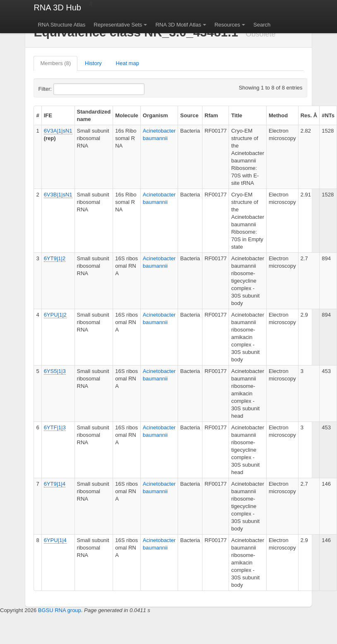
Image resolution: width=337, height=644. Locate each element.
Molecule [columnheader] (127, 115)
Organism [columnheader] (155, 115)
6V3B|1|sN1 (58, 195)
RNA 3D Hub (57, 7)
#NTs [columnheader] (328, 115)
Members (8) (55, 63)
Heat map (128, 63)
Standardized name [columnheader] (94, 115)
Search (262, 25)
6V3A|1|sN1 (58, 131)
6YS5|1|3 (55, 371)
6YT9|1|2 (55, 258)
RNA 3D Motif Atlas (178, 25)
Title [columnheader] (237, 115)
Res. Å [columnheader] (309, 115)
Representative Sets (118, 25)
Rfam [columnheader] (211, 115)
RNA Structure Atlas (61, 25)
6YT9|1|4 (55, 484)
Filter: (65, 89)
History (93, 63)
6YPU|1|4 (55, 540)
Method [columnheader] (278, 115)
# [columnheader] (37, 115)
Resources (227, 25)
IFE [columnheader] (48, 115)
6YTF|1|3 (55, 427)
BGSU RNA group (60, 610)
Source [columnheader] (189, 115)
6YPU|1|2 (55, 315)
